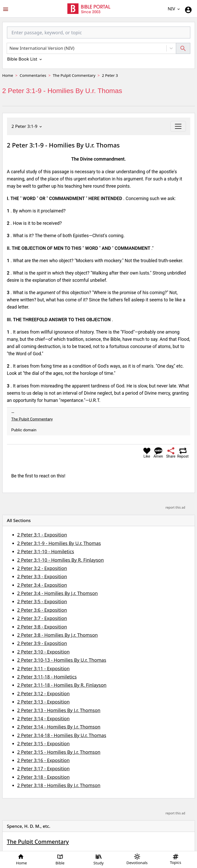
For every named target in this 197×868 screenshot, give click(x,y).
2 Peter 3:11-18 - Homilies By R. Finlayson (62, 685)
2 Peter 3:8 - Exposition (42, 627)
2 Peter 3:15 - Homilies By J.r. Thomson (59, 752)
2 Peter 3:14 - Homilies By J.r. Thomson (59, 727)
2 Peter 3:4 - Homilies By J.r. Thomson (58, 593)
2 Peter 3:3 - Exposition (42, 576)
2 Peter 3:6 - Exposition (42, 610)
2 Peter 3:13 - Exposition (44, 702)
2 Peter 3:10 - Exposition (44, 652)
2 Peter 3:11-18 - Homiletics (47, 677)
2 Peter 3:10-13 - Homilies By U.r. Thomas (62, 660)
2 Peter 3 (110, 75)
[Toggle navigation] (178, 126)
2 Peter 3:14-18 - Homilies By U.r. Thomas (62, 735)
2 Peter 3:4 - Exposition (42, 585)
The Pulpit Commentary (74, 75)
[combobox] (99, 35)
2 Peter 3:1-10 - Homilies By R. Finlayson (61, 560)
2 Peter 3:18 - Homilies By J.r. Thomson (59, 785)
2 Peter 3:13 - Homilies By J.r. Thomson (59, 710)
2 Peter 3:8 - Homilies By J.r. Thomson (58, 635)
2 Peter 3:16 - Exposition (44, 760)
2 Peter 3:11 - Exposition (44, 668)
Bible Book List (25, 59)
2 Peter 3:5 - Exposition (42, 601)
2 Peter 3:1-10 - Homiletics (46, 551)
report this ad (175, 507)
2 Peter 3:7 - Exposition (42, 618)
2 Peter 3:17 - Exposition (44, 768)
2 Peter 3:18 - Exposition (44, 777)
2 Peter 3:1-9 (27, 126)
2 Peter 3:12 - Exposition (44, 693)
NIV (174, 9)
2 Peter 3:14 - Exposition (44, 718)
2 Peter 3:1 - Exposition (42, 535)
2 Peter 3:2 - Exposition (42, 568)
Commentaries (33, 75)
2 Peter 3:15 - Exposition (44, 743)
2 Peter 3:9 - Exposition (42, 643)
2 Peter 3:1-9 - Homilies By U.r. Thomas (59, 543)
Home (8, 75)
